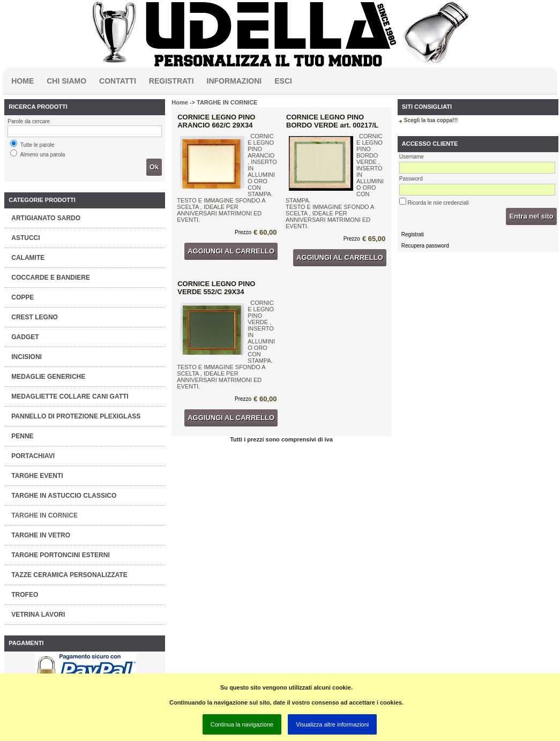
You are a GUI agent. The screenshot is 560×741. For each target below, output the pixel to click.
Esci (283, 81)
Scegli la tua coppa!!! (431, 120)
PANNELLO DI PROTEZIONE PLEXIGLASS (76, 416)
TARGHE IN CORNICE (44, 515)
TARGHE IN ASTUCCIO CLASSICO (64, 496)
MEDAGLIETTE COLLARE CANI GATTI (70, 396)
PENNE (22, 436)
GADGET (25, 337)
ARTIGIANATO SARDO (46, 218)
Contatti (118, 81)
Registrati (171, 81)
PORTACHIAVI (33, 456)
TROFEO (25, 595)
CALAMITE (28, 258)
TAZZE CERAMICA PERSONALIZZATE (69, 575)
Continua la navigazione (242, 724)
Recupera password (425, 246)
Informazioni (234, 81)
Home (23, 81)
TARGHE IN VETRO (41, 535)
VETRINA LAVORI (38, 615)
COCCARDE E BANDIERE (51, 278)
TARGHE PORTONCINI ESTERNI (61, 555)
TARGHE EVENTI (37, 476)
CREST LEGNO (35, 317)
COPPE (23, 297)
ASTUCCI (25, 238)
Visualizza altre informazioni (332, 724)
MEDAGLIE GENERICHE (48, 377)
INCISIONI (27, 357)
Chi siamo (66, 81)
